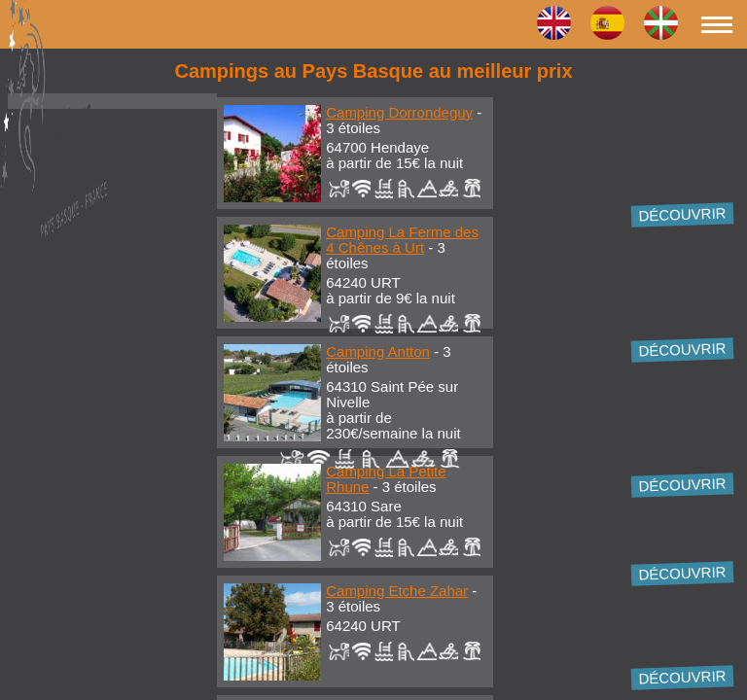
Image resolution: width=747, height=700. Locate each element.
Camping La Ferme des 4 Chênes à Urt (402, 240)
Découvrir (682, 214)
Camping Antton (378, 351)
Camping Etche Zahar (397, 591)
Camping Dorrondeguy (399, 112)
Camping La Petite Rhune (386, 479)
